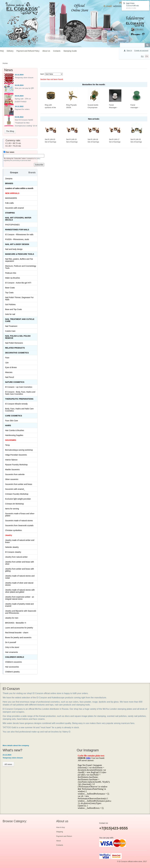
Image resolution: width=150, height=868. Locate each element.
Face (7, 358)
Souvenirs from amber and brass (19, 484)
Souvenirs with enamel (15, 208)
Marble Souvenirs (12, 470)
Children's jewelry (12, 672)
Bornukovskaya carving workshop (19, 450)
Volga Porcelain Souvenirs (16, 455)
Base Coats (10, 288)
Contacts (57, 51)
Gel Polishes (10, 304)
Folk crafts (9, 203)
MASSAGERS (11, 198)
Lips (7, 363)
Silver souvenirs (12, 479)
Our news (9, 152)
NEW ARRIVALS (12, 193)
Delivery (10, 51)
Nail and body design (14, 249)
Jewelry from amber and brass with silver (20, 563)
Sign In (129, 50)
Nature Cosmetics (15, 382)
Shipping (60, 832)
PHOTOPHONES (12, 225)
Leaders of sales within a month (19, 188)
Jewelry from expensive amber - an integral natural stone (20, 598)
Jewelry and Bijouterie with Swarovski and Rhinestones (21, 612)
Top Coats (9, 293)
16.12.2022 (19, 106)
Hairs (8, 425)
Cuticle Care (10, 331)
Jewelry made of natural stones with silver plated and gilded (20, 591)
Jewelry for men (12, 618)
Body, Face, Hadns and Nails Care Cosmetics (19, 410)
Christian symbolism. (14, 530)
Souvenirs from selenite (15, 474)
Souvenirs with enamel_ (15, 489)
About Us (46, 51)
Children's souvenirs (14, 662)
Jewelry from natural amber (16, 557)
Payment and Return (64, 836)
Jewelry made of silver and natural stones (19, 584)
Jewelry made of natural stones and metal (20, 577)
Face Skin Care (12, 421)
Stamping (10, 213)
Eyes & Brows (11, 367)
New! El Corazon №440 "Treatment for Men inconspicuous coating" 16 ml (26, 123)
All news (8, 764)
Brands (9, 183)
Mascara (9, 372)
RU (142, 56)
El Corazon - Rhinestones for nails (19, 234)
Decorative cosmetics (17, 353)
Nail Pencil (10, 377)
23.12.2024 (19, 75)
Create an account (141, 50)
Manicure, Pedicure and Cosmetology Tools (21, 267)
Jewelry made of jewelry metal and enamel (19, 605)
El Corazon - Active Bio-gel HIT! (18, 283)
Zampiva (9, 179)
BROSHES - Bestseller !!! (16, 623)
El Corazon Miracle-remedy (16, 404)
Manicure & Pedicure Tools (20, 254)
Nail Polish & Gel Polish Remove (18, 337)
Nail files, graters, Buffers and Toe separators (19, 260)
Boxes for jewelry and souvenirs (18, 637)
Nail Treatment (11, 326)
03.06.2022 (19, 117)
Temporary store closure (24, 78)
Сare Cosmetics (14, 416)
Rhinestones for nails (17, 230)
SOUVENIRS (11, 440)
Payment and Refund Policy (28, 51)
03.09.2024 (19, 85)
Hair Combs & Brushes (15, 430)
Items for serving (12, 509)
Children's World (15, 657)
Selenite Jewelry (12, 547)
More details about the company (16, 745)
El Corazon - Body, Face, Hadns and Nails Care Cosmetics (20, 393)
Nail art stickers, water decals (18, 219)
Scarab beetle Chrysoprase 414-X (93, 107)
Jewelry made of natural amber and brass (20, 541)
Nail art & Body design (17, 244)
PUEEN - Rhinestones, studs (17, 239)
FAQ (2, 51)
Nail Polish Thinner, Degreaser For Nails (19, 299)
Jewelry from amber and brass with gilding (20, 570)
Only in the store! (12, 647)
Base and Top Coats (14, 309)
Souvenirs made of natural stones (19, 521)
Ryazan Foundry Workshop (16, 465)
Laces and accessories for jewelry (19, 628)
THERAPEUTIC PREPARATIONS (19, 399)
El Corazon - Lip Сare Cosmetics (19, 387)
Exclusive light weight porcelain (18, 499)
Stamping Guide (70, 51)
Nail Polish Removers (14, 343)
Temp (7, 445)
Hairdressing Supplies (14, 435)
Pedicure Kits (11, 273)
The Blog (10, 131)
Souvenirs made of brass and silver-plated (20, 515)
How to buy (60, 827)
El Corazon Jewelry (13, 552)
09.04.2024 (19, 96)
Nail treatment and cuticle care (20, 320)
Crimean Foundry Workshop (17, 494)
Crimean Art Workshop (15, 504)
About (58, 841)
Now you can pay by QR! (24, 88)
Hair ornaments (12, 652)
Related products (15, 348)
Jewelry (9, 535)
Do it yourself (11, 642)
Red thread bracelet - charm (17, 633)
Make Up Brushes (13, 278)
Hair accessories (12, 667)
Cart (128, 3)
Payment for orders (22, 109)
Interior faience (11, 460)
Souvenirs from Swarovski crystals (19, 525)
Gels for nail (10, 314)
